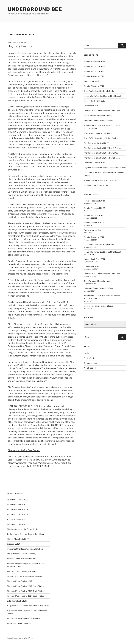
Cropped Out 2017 (91, 106)
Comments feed (90, 363)
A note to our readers (92, 81)
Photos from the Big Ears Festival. (24, 450)
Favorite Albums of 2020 (94, 76)
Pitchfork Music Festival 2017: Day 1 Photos (102, 158)
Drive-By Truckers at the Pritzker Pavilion (101, 138)
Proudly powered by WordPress (20, 638)
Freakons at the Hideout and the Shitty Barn (102, 111)
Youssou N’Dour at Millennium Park (98, 121)
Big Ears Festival (20, 46)
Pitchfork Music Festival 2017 (96, 143)
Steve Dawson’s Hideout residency (98, 116)
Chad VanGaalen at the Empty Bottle (99, 91)
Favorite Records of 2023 (94, 62)
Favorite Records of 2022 (94, 66)
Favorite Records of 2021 (94, 71)
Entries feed (89, 358)
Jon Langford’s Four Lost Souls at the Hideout (102, 96)
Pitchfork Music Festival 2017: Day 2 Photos (102, 153)
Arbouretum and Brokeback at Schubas (100, 180)
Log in (86, 353)
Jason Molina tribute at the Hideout (98, 133)
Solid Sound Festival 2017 (94, 163)
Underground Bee (35, 9)
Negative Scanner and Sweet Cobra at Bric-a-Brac (105, 168)
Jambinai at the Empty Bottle (96, 185)
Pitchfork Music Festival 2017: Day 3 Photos (102, 148)
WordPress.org (90, 368)
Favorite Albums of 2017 (94, 86)
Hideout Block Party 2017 (94, 101)
